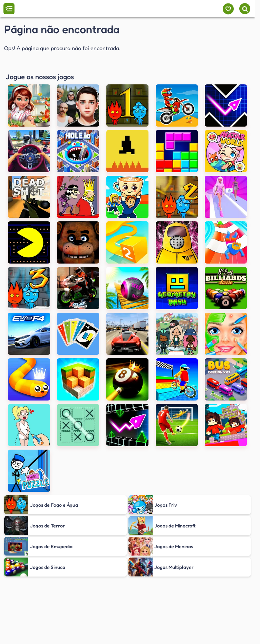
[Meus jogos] (228, 9)
